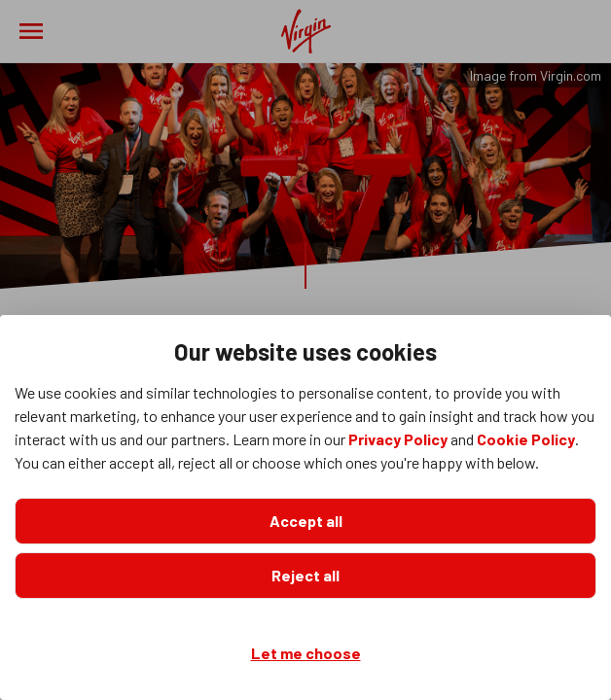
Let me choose (306, 653)
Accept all (306, 521)
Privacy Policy (398, 439)
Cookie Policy (526, 439)
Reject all (305, 575)
